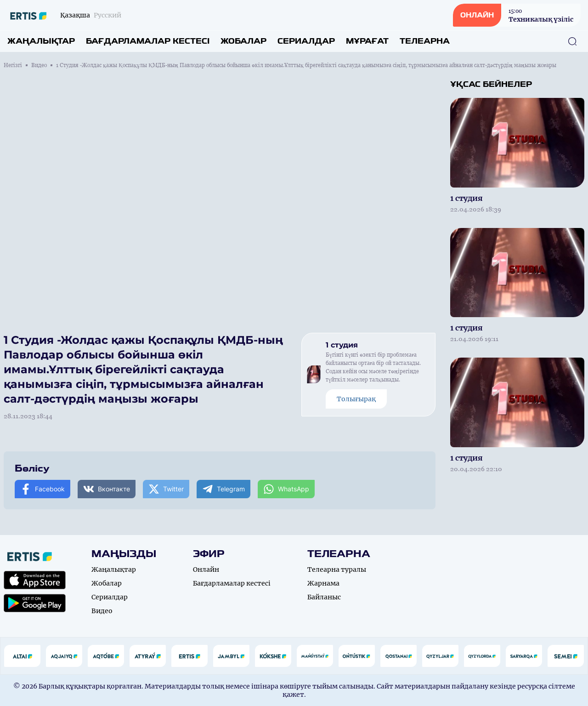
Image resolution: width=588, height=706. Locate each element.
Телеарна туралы (337, 569)
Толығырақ (356, 399)
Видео (39, 65)
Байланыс (324, 597)
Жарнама (323, 583)
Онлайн (206, 569)
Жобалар (243, 41)
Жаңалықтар (41, 41)
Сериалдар (306, 41)
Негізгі (13, 65)
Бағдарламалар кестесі (148, 41)
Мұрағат (367, 41)
